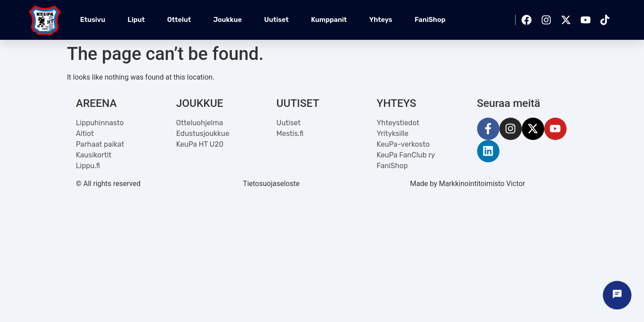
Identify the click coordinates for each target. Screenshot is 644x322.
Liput (136, 20)
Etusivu (93, 20)
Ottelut (179, 20)
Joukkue (228, 20)
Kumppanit (329, 20)
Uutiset (276, 20)
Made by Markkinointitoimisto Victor (467, 184)
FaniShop (430, 20)
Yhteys (381, 20)
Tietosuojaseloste (271, 184)
